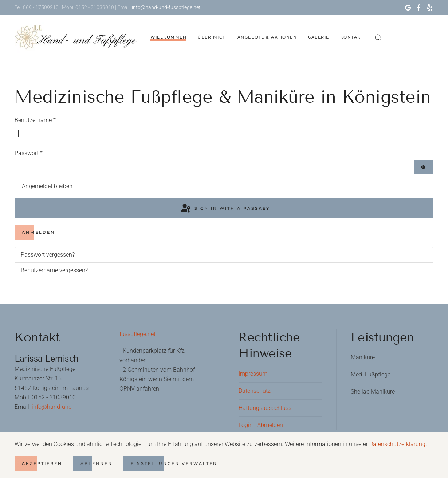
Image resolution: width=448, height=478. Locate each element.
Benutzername (35, 120)
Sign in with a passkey (225, 209)
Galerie (319, 37)
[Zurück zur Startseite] (77, 37)
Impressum (253, 374)
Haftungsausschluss (265, 408)
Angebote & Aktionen (267, 37)
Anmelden (38, 232)
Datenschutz (255, 391)
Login (246, 425)
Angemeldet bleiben (47, 186)
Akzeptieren (42, 463)
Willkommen (168, 37)
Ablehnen (97, 463)
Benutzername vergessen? (54, 270)
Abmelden (270, 425)
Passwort (29, 153)
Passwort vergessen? (48, 255)
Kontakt (352, 37)
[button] (378, 37)
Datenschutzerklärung (397, 444)
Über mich (212, 37)
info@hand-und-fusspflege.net (166, 7)
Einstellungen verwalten (174, 463)
